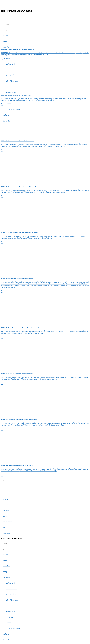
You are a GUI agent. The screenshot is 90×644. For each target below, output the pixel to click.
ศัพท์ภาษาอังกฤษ (11, 606)
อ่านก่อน (6, 499)
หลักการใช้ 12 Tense (12, 600)
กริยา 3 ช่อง (9, 617)
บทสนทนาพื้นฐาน (11, 611)
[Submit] (7, 30)
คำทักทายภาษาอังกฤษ (12, 70)
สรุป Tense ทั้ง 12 (11, 75)
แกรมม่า (8, 104)
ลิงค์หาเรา (6, 115)
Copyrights (7, 121)
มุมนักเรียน (7, 47)
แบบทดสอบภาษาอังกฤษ (13, 109)
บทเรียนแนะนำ (8, 58)
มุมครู (5, 516)
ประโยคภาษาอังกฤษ (12, 64)
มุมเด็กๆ (6, 505)
